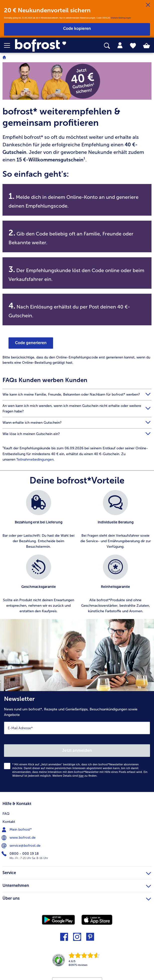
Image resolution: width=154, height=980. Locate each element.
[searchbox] (107, 46)
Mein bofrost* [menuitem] (17, 830)
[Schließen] (148, 5)
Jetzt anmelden (77, 750)
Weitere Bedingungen (121, 18)
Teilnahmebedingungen (35, 460)
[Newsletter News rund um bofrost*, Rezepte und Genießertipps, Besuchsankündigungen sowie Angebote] (77, 742)
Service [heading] (77, 872)
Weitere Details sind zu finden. (75, 776)
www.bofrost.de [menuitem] (19, 838)
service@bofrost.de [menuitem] (22, 846)
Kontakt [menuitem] (9, 822)
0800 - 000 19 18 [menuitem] (21, 854)
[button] (10, 45)
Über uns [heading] (77, 898)
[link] (43, 45)
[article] (77, 454)
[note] (77, 135)
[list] (77, 555)
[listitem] (39, 520)
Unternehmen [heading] (77, 885)
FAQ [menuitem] (6, 814)
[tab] (120, 45)
